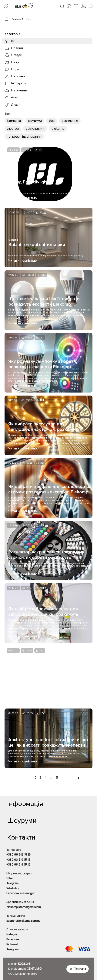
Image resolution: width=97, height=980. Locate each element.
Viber (10, 878)
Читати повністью (23, 198)
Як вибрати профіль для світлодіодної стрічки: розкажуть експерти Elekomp (49, 489)
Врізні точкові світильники (37, 245)
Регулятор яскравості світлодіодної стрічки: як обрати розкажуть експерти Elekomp (46, 555)
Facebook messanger (20, 893)
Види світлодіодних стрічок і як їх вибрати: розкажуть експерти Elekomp (44, 680)
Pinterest (12, 944)
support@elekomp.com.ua (23, 921)
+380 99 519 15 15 (18, 855)
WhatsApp (13, 888)
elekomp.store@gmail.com (24, 907)
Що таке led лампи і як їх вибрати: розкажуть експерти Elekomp (44, 301)
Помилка (80, 969)
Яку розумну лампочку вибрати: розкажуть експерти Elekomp (43, 364)
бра (52, 121)
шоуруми (35, 121)
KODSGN (24, 964)
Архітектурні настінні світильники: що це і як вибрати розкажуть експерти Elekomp (48, 742)
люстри (13, 129)
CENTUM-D (34, 969)
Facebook (13, 939)
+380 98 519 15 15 (18, 865)
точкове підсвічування (24, 136)
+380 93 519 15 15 (18, 860)
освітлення (70, 121)
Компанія (14, 121)
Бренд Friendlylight (28, 182)
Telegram (12, 883)
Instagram (13, 934)
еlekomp (58, 129)
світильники (35, 129)
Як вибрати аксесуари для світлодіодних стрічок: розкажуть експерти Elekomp (44, 427)
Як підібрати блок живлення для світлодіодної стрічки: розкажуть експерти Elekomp (43, 612)
